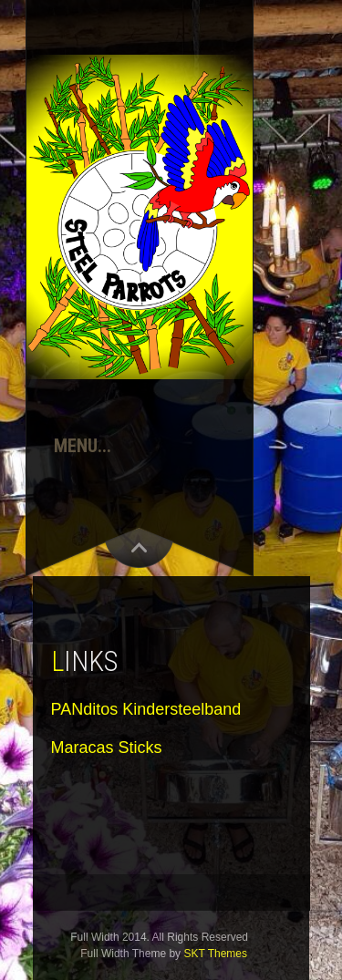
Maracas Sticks (107, 748)
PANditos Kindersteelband (146, 709)
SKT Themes (215, 954)
